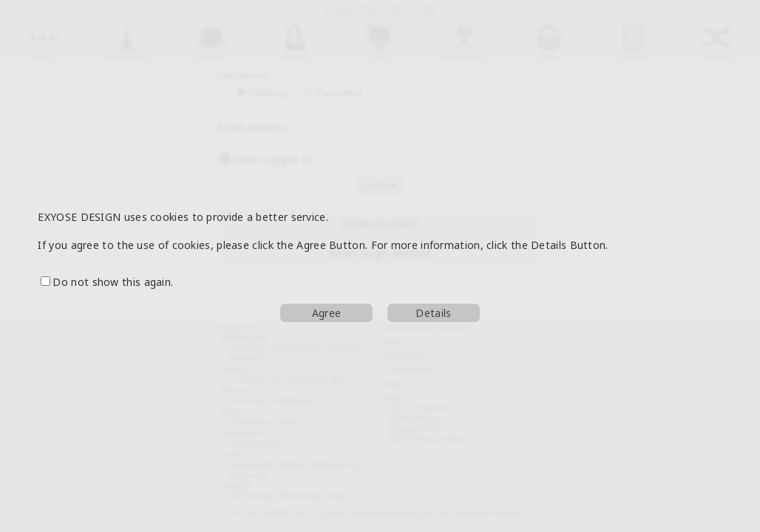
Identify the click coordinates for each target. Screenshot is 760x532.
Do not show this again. (107, 282)
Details (433, 313)
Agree (327, 313)
